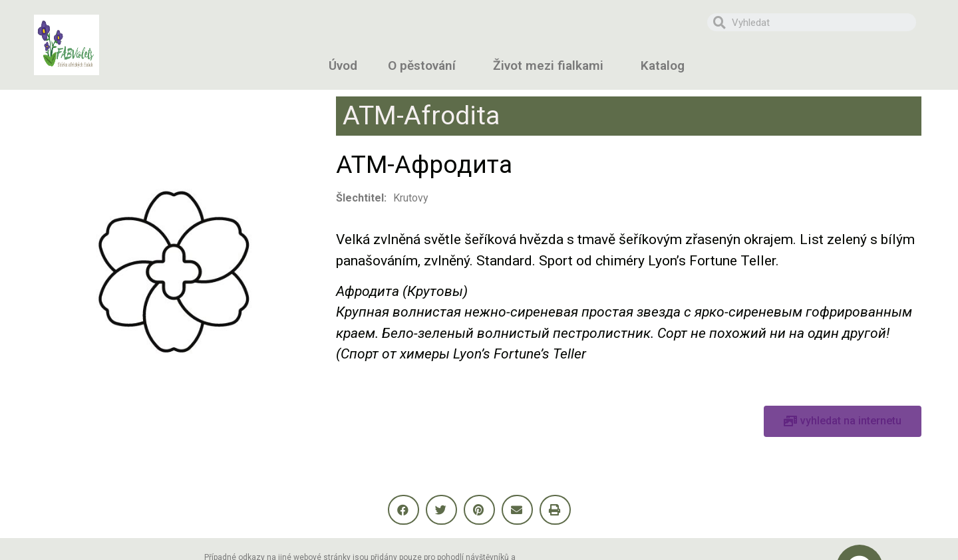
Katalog (666, 66)
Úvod (343, 66)
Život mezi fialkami (552, 66)
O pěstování (425, 66)
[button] (843, 421)
